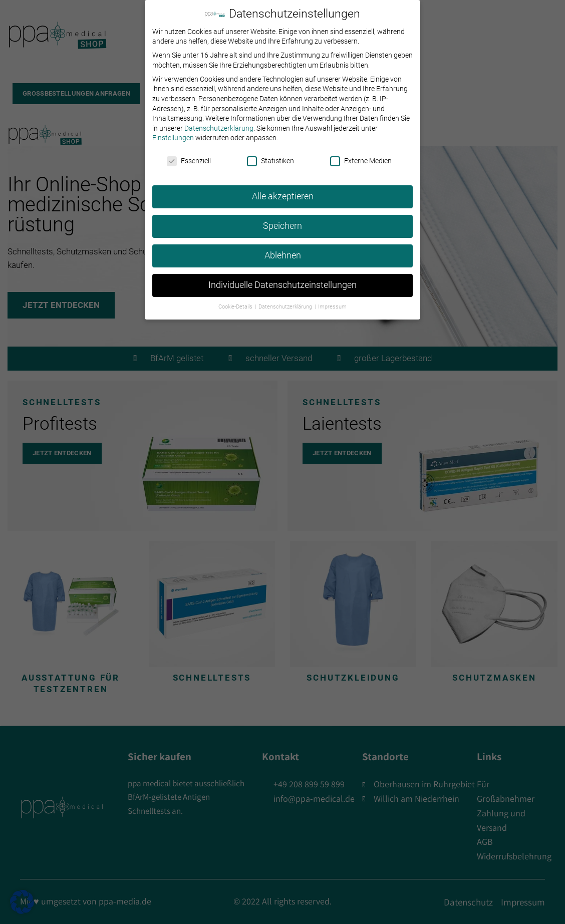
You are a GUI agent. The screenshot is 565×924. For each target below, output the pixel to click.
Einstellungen (173, 132)
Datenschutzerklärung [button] (286, 300)
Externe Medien (361, 155)
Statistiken (270, 155)
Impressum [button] (332, 300)
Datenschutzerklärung (219, 122)
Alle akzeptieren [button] (283, 190)
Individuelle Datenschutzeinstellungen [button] (282, 278)
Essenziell (189, 155)
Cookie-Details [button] (236, 300)
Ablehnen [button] (283, 249)
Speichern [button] (282, 219)
